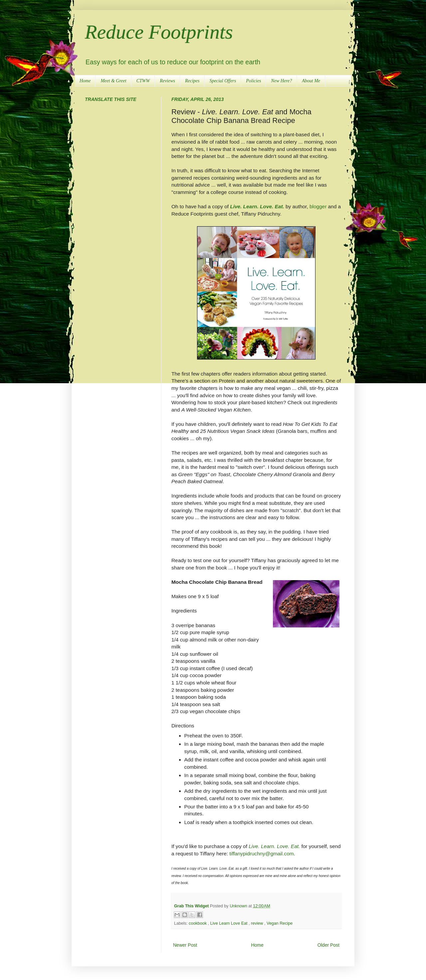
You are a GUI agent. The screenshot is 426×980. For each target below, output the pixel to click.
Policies (253, 81)
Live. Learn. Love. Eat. (257, 206)
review (258, 923)
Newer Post (185, 945)
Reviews (167, 81)
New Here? (281, 81)
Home (85, 81)
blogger (318, 206)
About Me (311, 81)
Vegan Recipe (280, 923)
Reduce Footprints (159, 32)
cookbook (198, 923)
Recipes (192, 81)
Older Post (328, 945)
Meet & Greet (113, 81)
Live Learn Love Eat (230, 923)
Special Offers (223, 81)
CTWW (143, 81)
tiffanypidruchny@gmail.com (261, 854)
